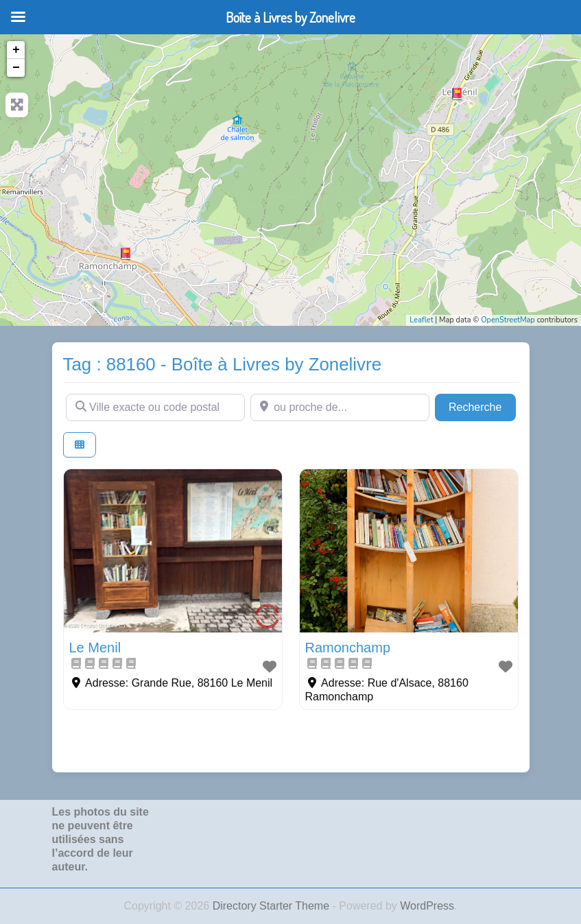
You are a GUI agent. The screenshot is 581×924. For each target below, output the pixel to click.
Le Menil (95, 648)
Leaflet (421, 320)
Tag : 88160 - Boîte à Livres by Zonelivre (223, 364)
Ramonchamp (348, 648)
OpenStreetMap (508, 320)
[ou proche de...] (340, 407)
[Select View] (80, 445)
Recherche (482, 406)
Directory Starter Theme (273, 906)
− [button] (16, 68)
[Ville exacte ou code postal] (155, 407)
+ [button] (16, 50)
